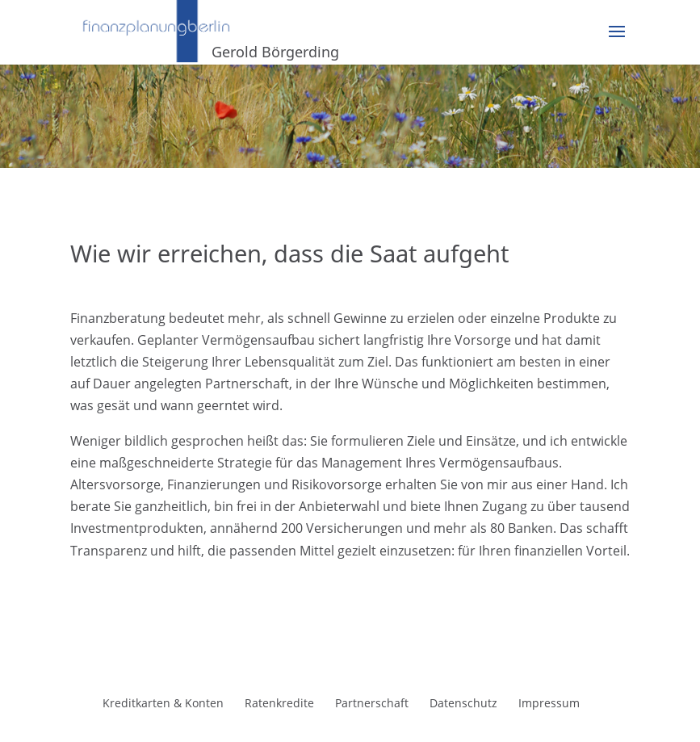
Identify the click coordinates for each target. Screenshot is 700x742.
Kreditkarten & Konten (163, 703)
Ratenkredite (279, 703)
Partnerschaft (372, 703)
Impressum (549, 703)
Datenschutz (463, 703)
